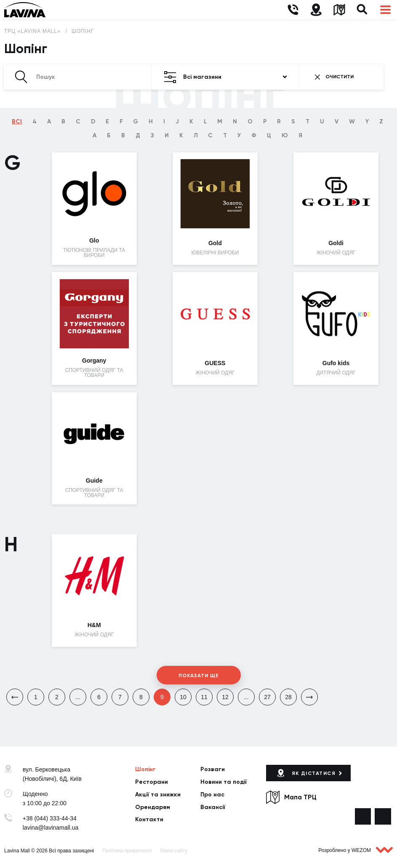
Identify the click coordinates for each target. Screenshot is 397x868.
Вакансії (213, 807)
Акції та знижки (158, 795)
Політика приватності (127, 851)
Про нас (212, 795)
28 (288, 697)
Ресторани (152, 782)
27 (267, 697)
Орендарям (153, 807)
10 (183, 697)
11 (204, 697)
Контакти (149, 819)
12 (225, 697)
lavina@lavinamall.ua (51, 828)
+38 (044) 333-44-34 (50, 818)
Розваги (213, 769)
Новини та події (224, 782)
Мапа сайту (174, 851)
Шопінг (83, 31)
